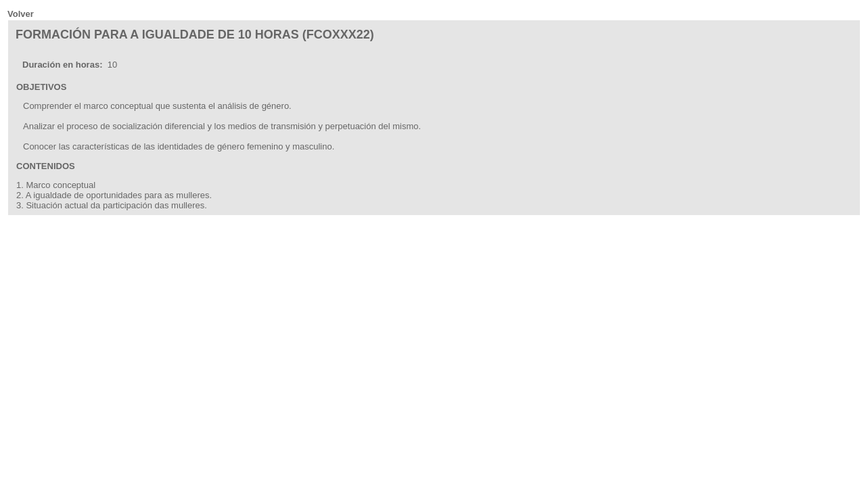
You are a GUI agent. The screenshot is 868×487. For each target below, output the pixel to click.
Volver (21, 14)
